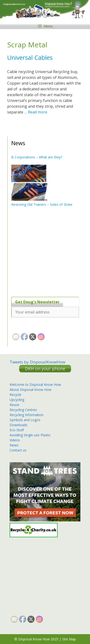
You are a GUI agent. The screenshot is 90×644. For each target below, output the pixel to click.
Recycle (15, 395)
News (14, 445)
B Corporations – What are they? (37, 157)
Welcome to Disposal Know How (35, 385)
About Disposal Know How (30, 390)
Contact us (18, 450)
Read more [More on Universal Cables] (38, 112)
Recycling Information (27, 415)
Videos (15, 440)
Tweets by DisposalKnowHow (37, 362)
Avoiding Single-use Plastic (30, 435)
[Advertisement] (41, 252)
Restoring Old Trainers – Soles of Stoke (42, 204)
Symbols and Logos (25, 420)
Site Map (69, 639)
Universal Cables (30, 57)
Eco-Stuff (17, 430)
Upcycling (17, 400)
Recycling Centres (23, 410)
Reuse (14, 405)
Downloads (18, 425)
